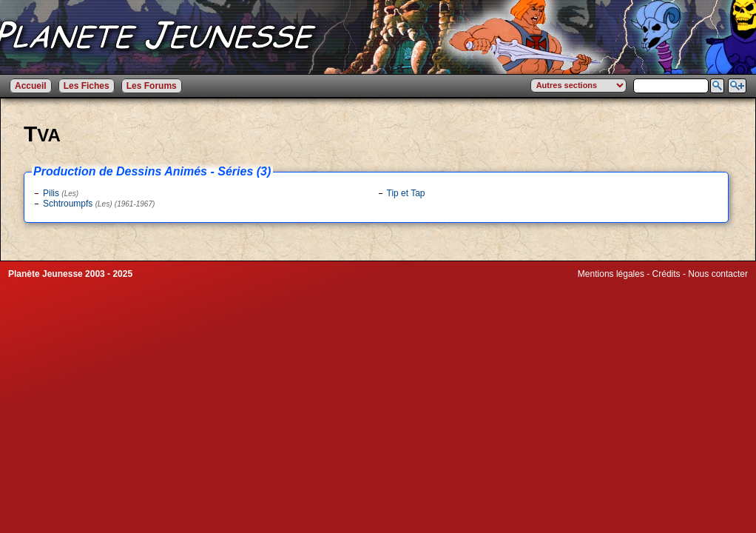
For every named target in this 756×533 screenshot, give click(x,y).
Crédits (666, 274)
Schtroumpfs (99, 204)
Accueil (31, 86)
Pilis (61, 193)
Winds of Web (605, 284)
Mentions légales (611, 274)
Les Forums (152, 86)
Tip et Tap (406, 193)
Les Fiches (87, 86)
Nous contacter (718, 274)
